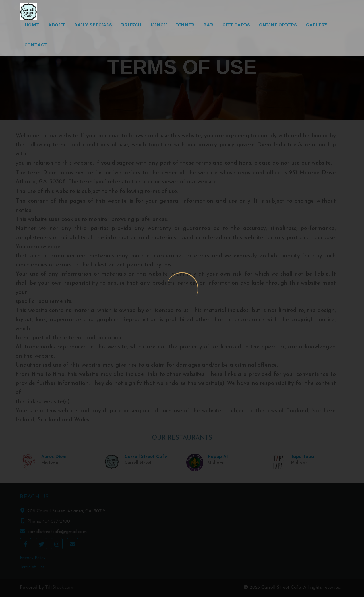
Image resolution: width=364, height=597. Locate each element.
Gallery (317, 25)
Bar (208, 25)
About (57, 25)
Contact (36, 45)
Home (32, 25)
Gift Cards (236, 25)
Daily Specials (93, 25)
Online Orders (278, 25)
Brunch (131, 25)
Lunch (159, 25)
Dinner (185, 25)
